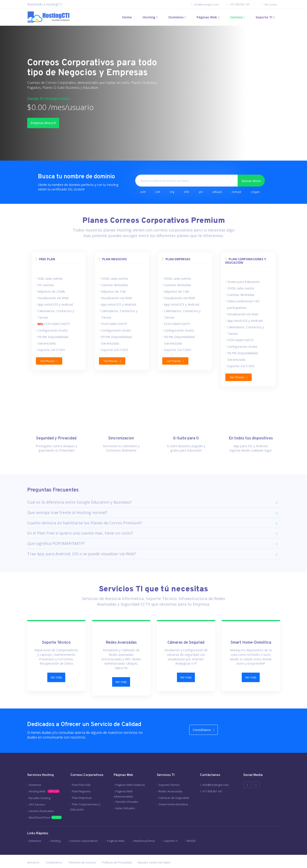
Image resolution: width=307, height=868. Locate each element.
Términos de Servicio (82, 851)
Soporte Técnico (169, 773)
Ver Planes (50, 362)
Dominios (176, 17)
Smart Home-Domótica (173, 793)
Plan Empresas (82, 786)
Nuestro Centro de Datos (154, 851)
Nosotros (33, 851)
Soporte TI (264, 17)
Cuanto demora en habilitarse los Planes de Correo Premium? (85, 519)
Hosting (149, 17)
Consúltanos (209, 720)
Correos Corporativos (84, 829)
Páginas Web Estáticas (130, 773)
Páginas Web (207, 17)
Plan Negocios (81, 780)
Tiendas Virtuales (127, 790)
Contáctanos (54, 851)
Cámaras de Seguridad (174, 786)
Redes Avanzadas (171, 780)
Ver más (56, 673)
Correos (236, 17)
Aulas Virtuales (125, 796)
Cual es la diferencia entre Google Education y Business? (80, 498)
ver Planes (176, 362)
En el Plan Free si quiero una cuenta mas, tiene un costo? (80, 529)
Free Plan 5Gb (81, 773)
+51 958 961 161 (236, 4)
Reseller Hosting (40, 786)
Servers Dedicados (41, 799)
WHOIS (191, 829)
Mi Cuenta (266, 4)
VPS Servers (37, 793)
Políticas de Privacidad (117, 851)
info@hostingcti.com (199, 4)
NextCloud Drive (45, 806)
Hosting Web (44, 780)
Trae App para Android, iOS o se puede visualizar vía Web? (82, 550)
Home (127, 17)
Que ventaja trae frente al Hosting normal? (67, 509)
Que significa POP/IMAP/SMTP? (56, 540)
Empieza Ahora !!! (49, 123)
